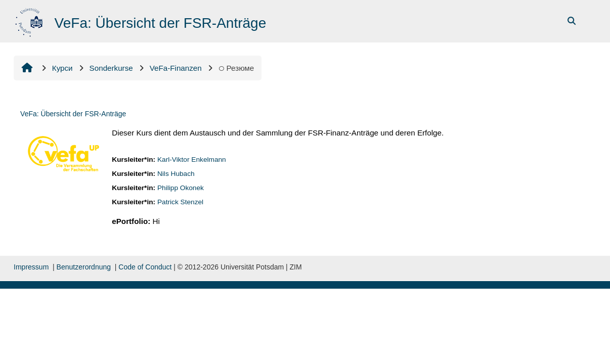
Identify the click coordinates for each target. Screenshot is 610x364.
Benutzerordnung (84, 267)
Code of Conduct (145, 267)
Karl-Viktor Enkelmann (192, 160)
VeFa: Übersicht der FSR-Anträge (73, 114)
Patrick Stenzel (180, 202)
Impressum (31, 267)
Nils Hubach (176, 174)
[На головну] (30, 20)
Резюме (236, 68)
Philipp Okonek (181, 188)
